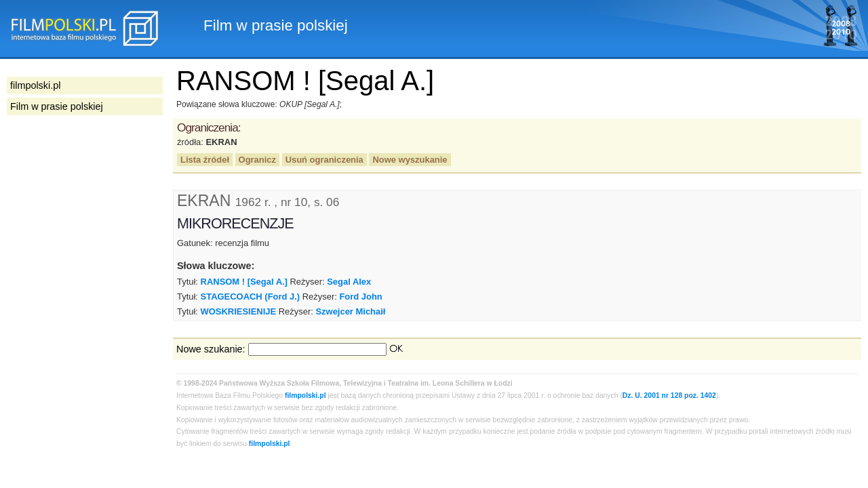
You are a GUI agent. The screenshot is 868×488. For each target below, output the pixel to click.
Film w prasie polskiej (57, 106)
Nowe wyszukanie (410, 160)
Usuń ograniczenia (324, 160)
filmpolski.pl (305, 395)
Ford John (360, 297)
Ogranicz (257, 160)
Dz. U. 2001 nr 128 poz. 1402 (669, 395)
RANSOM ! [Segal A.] (244, 282)
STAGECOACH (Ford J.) (251, 297)
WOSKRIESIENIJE (239, 311)
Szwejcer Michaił (350, 311)
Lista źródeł (205, 160)
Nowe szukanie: (211, 349)
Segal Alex (349, 282)
